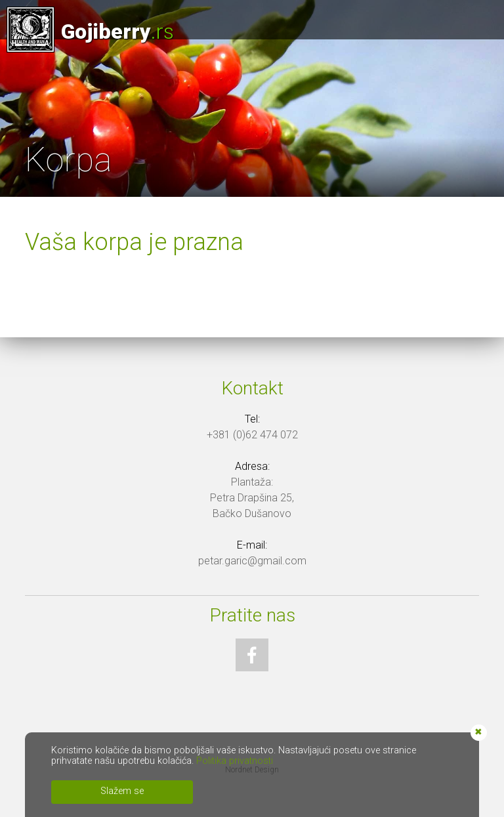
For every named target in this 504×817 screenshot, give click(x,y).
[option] (252, 98)
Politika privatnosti (235, 761)
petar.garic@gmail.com (252, 561)
